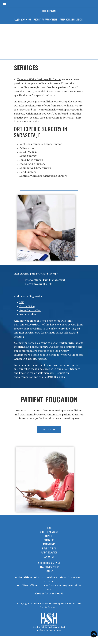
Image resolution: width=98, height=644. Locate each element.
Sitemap (49, 571)
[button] (94, 634)
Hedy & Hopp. (55, 630)
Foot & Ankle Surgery (32, 164)
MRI (22, 302)
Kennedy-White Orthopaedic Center (39, 79)
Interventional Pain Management (45, 280)
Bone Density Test (30, 311)
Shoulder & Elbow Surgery (35, 168)
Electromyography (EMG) (40, 284)
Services (49, 536)
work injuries (67, 343)
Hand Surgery (28, 172)
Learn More (49, 430)
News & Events (49, 548)
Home (49, 528)
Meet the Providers (49, 532)
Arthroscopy (27, 148)
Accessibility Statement (49, 563)
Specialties (49, 540)
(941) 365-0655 (23, 20)
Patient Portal (49, 11)
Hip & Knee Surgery (31, 160)
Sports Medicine (29, 152)
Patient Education (49, 399)
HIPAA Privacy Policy (49, 567)
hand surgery (39, 347)
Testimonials (49, 544)
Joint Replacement (30, 144)
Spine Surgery (28, 156)
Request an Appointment (45, 20)
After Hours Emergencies (72, 20)
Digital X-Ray (27, 306)
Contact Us (49, 557)
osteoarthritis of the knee (41, 325)
